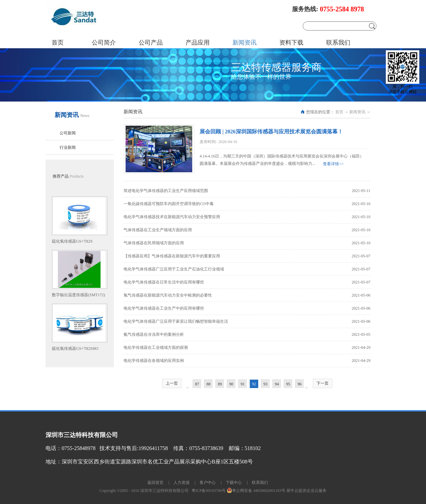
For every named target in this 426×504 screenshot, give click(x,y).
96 (300, 384)
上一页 (172, 383)
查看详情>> (333, 164)
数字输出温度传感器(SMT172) (79, 295)
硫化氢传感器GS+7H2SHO (75, 349)
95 (288, 384)
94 (277, 384)
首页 (58, 43)
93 (266, 384)
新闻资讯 (357, 112)
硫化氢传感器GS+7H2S (72, 241)
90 (231, 384)
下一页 (323, 383)
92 (254, 384)
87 (197, 384)
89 (220, 384)
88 (209, 384)
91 (243, 384)
